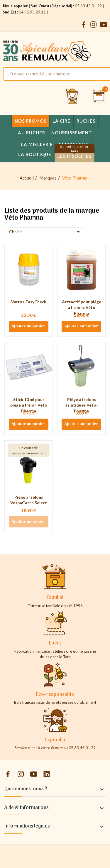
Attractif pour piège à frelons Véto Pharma (82, 307)
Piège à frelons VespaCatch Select (29, 500)
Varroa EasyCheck (29, 302)
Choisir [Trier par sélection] (45, 232)
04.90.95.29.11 (32, 12)
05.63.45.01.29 (88, 6)
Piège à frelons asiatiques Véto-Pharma (82, 405)
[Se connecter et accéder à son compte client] (72, 96)
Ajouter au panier (29, 326)
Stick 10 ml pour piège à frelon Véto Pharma (29, 405)
